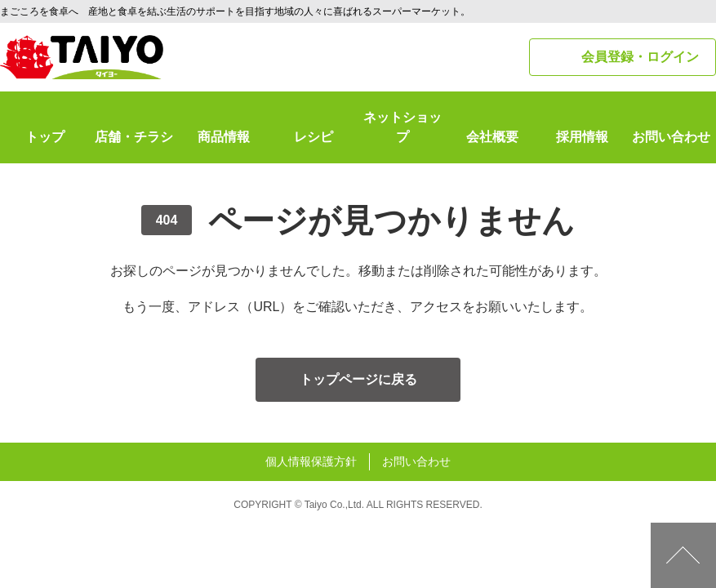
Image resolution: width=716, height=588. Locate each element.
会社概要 (492, 137)
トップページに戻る (358, 379)
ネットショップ (402, 127)
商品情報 (224, 137)
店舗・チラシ (134, 137)
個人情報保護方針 (311, 461)
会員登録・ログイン (640, 57)
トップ (45, 137)
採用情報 (582, 137)
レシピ (314, 137)
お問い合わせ (671, 137)
